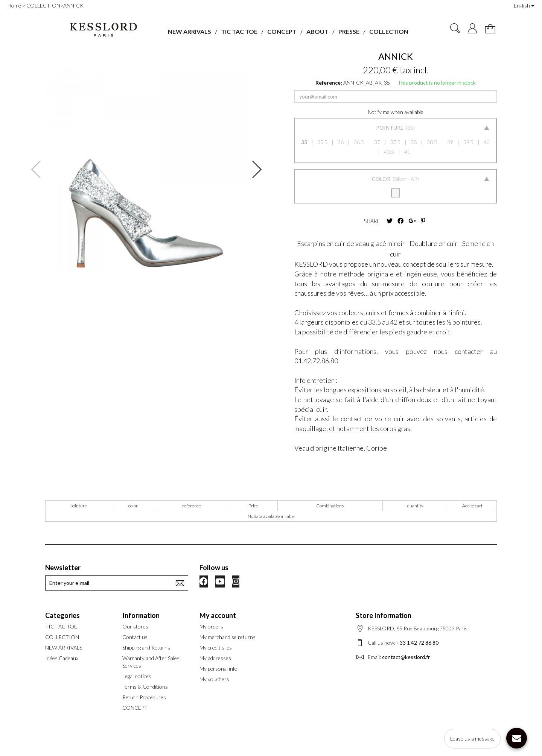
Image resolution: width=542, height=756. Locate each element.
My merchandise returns (228, 637)
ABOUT (317, 31)
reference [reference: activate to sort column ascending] (192, 506)
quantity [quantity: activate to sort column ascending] (415, 506)
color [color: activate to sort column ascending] (133, 506)
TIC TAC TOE (239, 31)
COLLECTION (389, 31)
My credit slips (216, 647)
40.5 (389, 152)
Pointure (390, 128)
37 (377, 142)
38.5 (432, 142)
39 (450, 142)
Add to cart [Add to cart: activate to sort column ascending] (472, 506)
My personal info (218, 669)
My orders (211, 626)
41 (407, 152)
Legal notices (137, 676)
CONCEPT (282, 31)
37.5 (395, 142)
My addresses (215, 658)
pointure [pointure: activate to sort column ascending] (79, 506)
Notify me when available (396, 112)
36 (341, 142)
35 (304, 142)
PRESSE (349, 31)
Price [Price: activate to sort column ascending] (253, 506)
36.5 (359, 142)
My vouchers (214, 679)
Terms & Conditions (145, 687)
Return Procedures (144, 697)
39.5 (468, 142)
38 (414, 142)
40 (487, 142)
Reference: (329, 83)
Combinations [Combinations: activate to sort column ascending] (330, 506)
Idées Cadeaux (62, 658)
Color (382, 179)
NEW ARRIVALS (190, 31)
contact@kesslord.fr (406, 657)
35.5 (322, 142)
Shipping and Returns (146, 647)
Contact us (135, 637)
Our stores (135, 626)
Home (14, 5)
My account (218, 615)
